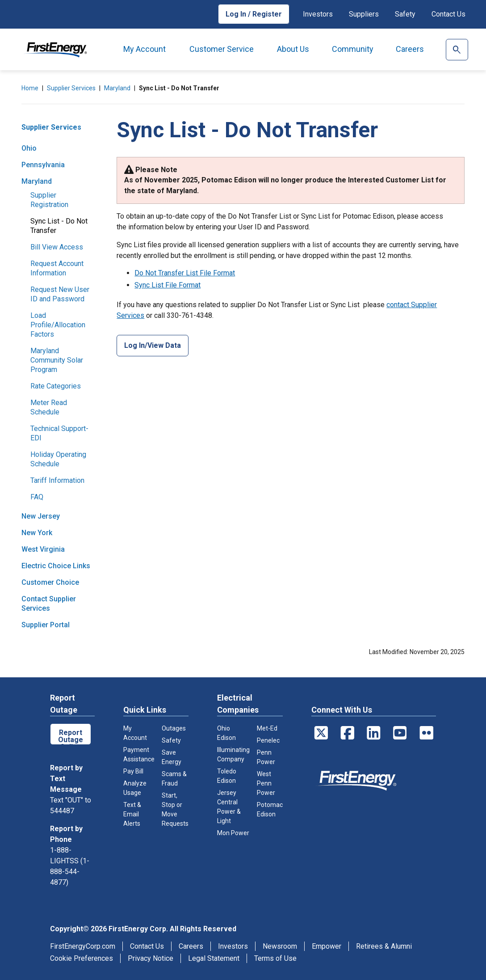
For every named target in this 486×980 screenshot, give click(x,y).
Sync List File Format (168, 285)
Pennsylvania (43, 165)
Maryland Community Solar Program (57, 360)
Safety (405, 14)
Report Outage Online (71, 737)
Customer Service (222, 49)
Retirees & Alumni (384, 946)
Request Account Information (57, 268)
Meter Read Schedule (49, 407)
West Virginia (43, 549)
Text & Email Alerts (132, 814)
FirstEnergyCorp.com (83, 946)
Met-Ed (267, 728)
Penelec (268, 740)
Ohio (29, 148)
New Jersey (41, 516)
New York (37, 533)
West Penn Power (266, 783)
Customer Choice (50, 582)
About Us (293, 49)
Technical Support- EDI (59, 433)
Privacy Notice (151, 958)
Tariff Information (57, 480)
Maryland (117, 88)
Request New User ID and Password (60, 294)
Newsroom (280, 946)
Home (30, 88)
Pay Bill (133, 771)
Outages (174, 728)
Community (353, 49)
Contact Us (448, 14)
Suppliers (364, 14)
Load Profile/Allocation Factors (58, 325)
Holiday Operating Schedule (58, 459)
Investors (318, 14)
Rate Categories (56, 386)
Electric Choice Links (56, 566)
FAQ (37, 497)
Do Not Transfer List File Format (185, 273)
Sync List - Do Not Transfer (59, 226)
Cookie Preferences (82, 958)
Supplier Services (71, 88)
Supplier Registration (49, 200)
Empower (327, 946)
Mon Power (233, 833)
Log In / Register (254, 14)
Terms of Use (275, 958)
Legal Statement (214, 958)
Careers (410, 49)
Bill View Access (57, 247)
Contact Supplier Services (49, 604)
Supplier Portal (46, 625)
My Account (145, 49)
